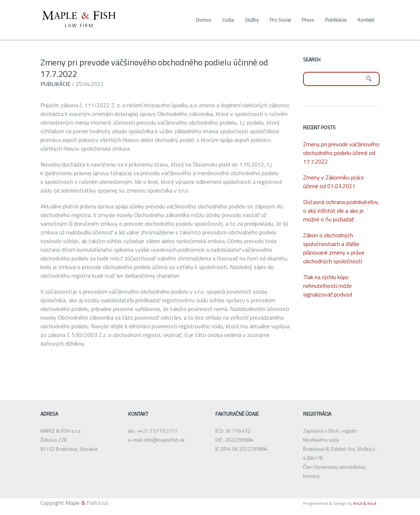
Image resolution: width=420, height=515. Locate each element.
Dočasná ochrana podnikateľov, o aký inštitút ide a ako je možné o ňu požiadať (341, 211)
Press (308, 20)
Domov (204, 20)
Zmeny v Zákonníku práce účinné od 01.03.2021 (334, 182)
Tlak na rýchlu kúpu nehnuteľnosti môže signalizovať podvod (328, 286)
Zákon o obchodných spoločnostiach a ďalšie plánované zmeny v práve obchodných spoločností (334, 248)
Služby (252, 20)
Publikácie (336, 20)
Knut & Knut (364, 503)
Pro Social (280, 20)
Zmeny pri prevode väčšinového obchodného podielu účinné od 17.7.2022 (154, 68)
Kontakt (366, 20)
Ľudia (228, 20)
